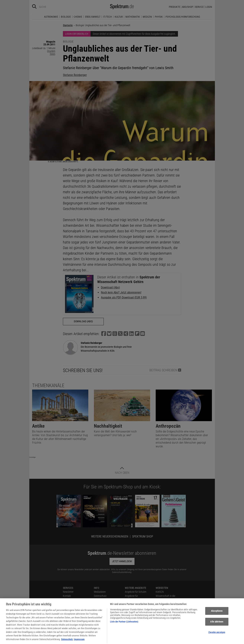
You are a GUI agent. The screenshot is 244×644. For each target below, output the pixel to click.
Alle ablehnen (217, 627)
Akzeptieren (217, 616)
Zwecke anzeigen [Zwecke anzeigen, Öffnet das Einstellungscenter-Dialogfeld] (217, 638)
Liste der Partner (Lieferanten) (124, 627)
